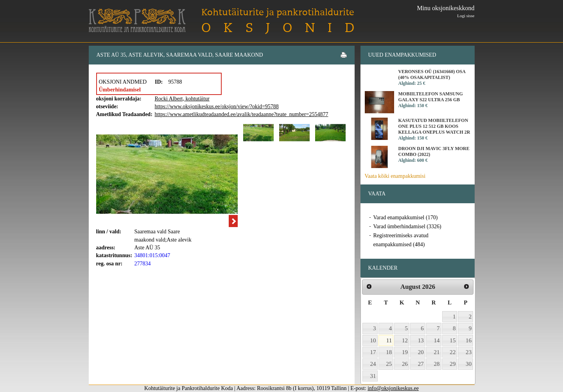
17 (373, 352)
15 (453, 340)
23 (469, 352)
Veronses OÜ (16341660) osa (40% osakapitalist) (432, 74)
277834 (143, 264)
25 (389, 364)
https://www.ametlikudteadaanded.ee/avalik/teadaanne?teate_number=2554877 (242, 114)
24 (373, 364)
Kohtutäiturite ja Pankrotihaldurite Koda (137, 21)
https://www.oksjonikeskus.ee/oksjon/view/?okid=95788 (217, 107)
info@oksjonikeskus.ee (393, 388)
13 (421, 340)
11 (389, 340)
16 (469, 340)
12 (405, 340)
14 (437, 340)
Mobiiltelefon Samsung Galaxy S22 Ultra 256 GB (431, 97)
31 (373, 376)
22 (453, 352)
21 (437, 352)
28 (437, 364)
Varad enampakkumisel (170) (406, 217)
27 (421, 364)
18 (389, 352)
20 (421, 352)
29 (453, 364)
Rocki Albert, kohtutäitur (182, 99)
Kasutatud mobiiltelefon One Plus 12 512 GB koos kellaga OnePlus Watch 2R (434, 126)
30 (469, 364)
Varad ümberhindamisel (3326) (407, 226)
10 (373, 340)
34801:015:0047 (152, 255)
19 (405, 352)
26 (405, 364)
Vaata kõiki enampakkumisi (395, 176)
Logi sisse (466, 16)
